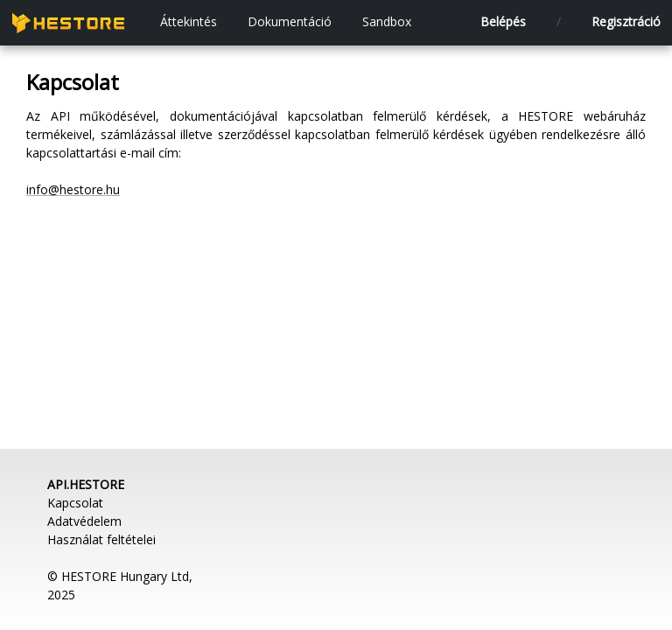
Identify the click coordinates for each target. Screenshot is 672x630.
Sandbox (387, 21)
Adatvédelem (84, 521)
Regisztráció (626, 21)
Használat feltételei (101, 539)
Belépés (503, 21)
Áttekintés (189, 21)
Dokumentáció (290, 21)
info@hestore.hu (73, 189)
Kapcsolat (75, 503)
